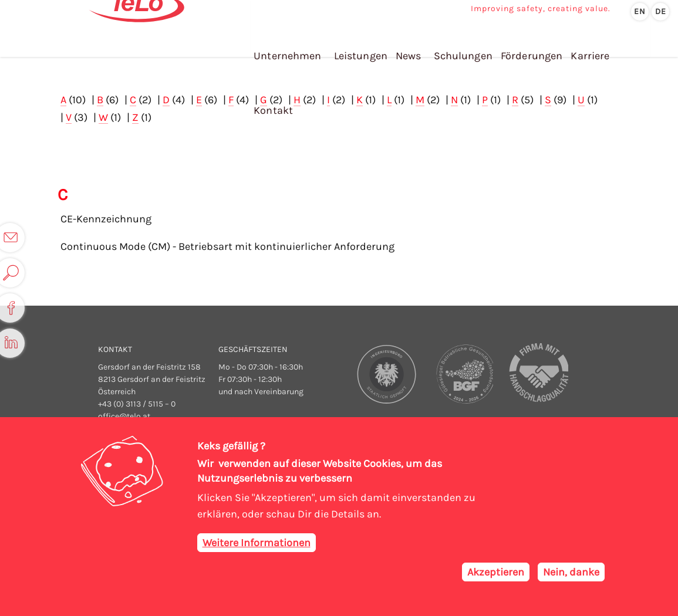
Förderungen (526, 46)
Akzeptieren (496, 573)
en (640, 11)
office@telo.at (124, 415)
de (661, 11)
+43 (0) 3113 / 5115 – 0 (137, 403)
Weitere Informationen (257, 544)
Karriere (583, 46)
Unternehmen (286, 46)
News (405, 46)
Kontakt (629, 46)
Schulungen (459, 46)
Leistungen (358, 46)
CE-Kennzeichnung (106, 218)
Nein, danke (571, 573)
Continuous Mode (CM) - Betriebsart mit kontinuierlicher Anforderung (227, 245)
